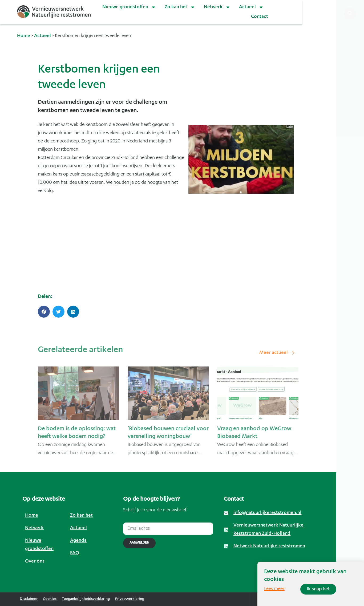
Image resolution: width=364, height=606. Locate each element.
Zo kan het (180, 7)
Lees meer (274, 589)
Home (24, 36)
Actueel (251, 7)
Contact (260, 17)
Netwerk (217, 7)
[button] (44, 312)
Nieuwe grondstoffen (129, 7)
